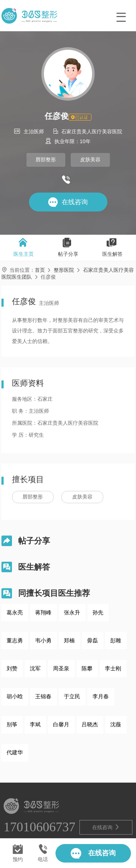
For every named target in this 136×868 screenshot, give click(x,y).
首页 (40, 270)
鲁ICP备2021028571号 (73, 831)
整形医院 (64, 270)
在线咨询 (106, 798)
